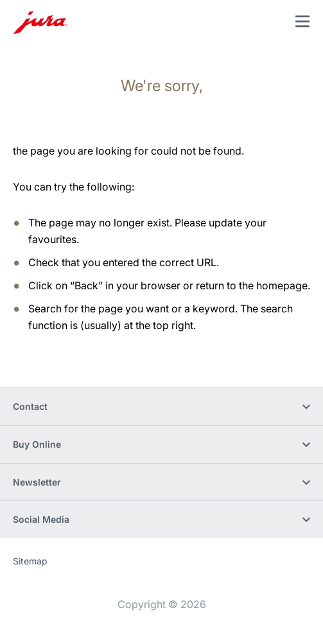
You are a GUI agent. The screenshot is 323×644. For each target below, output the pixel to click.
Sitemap (30, 561)
